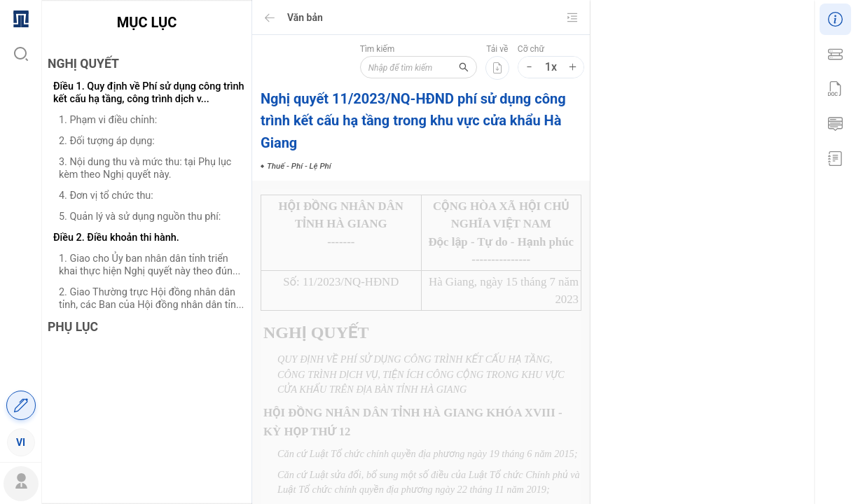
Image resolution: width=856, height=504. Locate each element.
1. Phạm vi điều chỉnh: (108, 120)
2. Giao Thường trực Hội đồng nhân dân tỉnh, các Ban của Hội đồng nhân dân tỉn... (151, 299)
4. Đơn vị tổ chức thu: (106, 196)
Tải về (497, 49)
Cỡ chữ (531, 49)
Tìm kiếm (368, 49)
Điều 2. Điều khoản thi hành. (116, 238)
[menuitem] (21, 17)
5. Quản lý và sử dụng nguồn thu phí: (140, 217)
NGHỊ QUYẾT (83, 64)
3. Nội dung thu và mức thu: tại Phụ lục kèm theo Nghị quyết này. (145, 168)
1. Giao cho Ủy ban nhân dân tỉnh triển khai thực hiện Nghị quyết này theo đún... (150, 265)
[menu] (21, 230)
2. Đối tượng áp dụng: (107, 141)
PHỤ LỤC (73, 327)
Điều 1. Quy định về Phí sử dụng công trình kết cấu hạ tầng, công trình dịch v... (149, 93)
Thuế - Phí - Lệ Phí (684, 451)
